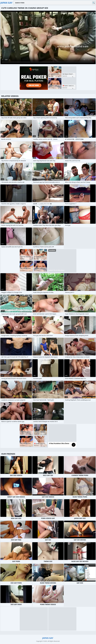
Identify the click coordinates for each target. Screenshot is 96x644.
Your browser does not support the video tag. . (48, 37)
